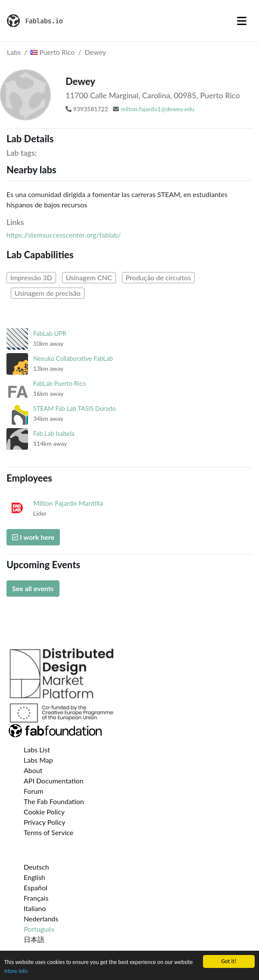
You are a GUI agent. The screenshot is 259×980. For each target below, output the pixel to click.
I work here (33, 537)
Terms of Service (48, 832)
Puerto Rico (53, 52)
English (34, 877)
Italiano (35, 908)
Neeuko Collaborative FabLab (73, 358)
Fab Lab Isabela (54, 434)
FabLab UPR (50, 333)
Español (36, 888)
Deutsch (36, 867)
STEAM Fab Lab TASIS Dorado (74, 409)
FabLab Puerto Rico (59, 384)
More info (16, 971)
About (33, 770)
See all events (33, 588)
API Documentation (54, 781)
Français (36, 898)
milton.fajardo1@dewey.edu (158, 109)
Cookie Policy (44, 812)
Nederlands (41, 919)
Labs (14, 52)
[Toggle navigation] (242, 21)
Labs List (37, 750)
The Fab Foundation (54, 801)
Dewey (95, 52)
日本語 (34, 939)
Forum (33, 791)
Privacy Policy (45, 822)
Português (39, 929)
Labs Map (38, 760)
